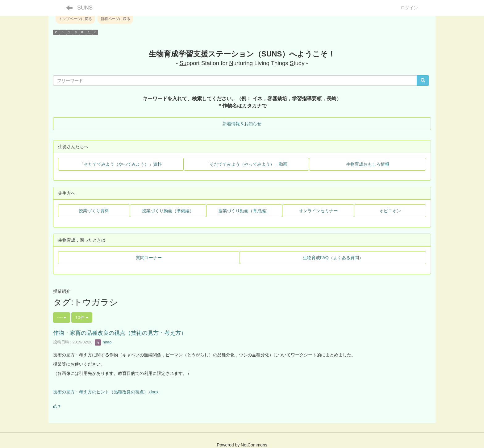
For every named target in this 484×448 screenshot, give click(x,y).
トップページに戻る (75, 19)
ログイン (409, 8)
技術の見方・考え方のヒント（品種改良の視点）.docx (106, 392)
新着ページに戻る (115, 19)
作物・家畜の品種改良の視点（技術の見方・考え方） (120, 333)
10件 (82, 317)
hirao (103, 342)
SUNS (85, 8)
